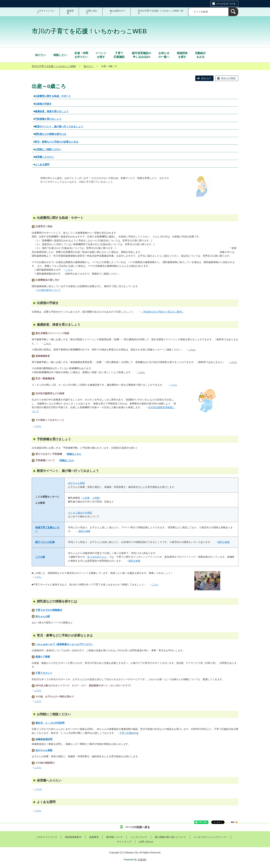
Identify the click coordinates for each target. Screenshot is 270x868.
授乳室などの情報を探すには (50, 134)
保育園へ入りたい (44, 157)
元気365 (142, 860)
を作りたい (81, 55)
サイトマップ (124, 842)
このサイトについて (46, 12)
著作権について (115, 837)
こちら (47, 343)
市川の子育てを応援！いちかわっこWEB (54, 66)
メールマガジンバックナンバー (210, 837)
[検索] (233, 12)
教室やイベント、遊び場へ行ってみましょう (59, 126)
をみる (200, 55)
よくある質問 (42, 164)
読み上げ (206, 78)
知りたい (89, 66)
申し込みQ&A (142, 55)
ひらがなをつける (226, 4)
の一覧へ (164, 55)
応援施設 (119, 55)
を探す (101, 55)
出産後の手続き (43, 104)
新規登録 (70, 12)
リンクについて (139, 837)
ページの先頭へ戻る (138, 827)
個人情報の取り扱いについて (170, 837)
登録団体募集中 (73, 837)
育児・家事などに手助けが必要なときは (56, 142)
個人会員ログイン (118, 12)
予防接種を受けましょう (48, 119)
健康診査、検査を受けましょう (52, 111)
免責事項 (94, 837)
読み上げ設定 (229, 78)
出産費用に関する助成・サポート (53, 96)
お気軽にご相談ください (48, 149)
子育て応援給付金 (129, 733)
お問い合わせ (92, 12)
